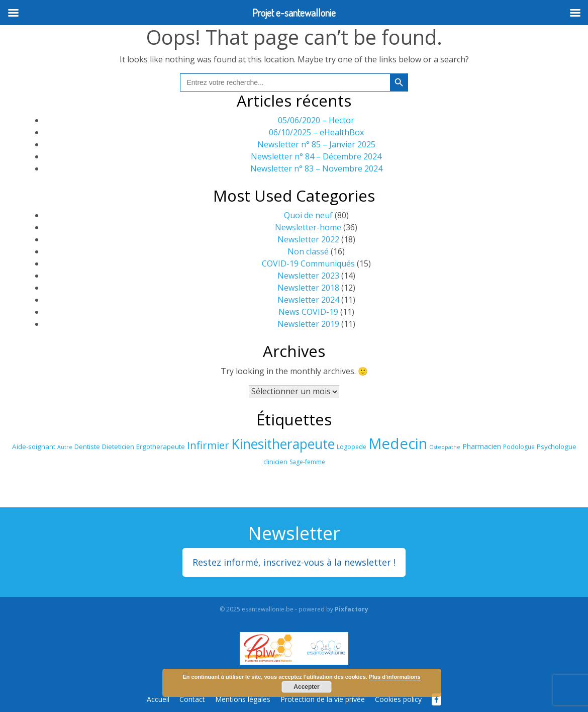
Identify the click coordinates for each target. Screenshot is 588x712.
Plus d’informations (395, 677)
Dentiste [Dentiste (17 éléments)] (87, 447)
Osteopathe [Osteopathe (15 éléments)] (445, 447)
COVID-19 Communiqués (308, 263)
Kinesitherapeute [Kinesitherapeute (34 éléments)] (283, 444)
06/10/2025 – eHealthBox (316, 132)
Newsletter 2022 (308, 239)
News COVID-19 (308, 312)
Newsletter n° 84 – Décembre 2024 (316, 156)
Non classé (308, 251)
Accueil (158, 699)
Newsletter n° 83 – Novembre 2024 (316, 168)
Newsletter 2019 (308, 324)
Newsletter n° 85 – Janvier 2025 (316, 144)
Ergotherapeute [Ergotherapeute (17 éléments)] (161, 447)
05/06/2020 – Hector (316, 120)
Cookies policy (398, 699)
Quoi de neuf (308, 215)
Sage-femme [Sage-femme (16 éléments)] (307, 462)
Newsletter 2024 (308, 300)
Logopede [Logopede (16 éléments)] (352, 447)
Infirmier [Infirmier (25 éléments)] (208, 445)
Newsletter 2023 (308, 276)
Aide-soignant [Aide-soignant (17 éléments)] (34, 447)
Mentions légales (243, 699)
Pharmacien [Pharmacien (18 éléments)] (482, 446)
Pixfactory (352, 609)
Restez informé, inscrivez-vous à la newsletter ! (294, 562)
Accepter (306, 687)
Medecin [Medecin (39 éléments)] (398, 443)
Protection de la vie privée (323, 699)
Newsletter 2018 (308, 288)
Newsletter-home (308, 227)
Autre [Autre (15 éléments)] (65, 447)
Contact (192, 699)
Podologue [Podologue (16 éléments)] (519, 447)
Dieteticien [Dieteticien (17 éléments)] (118, 447)
